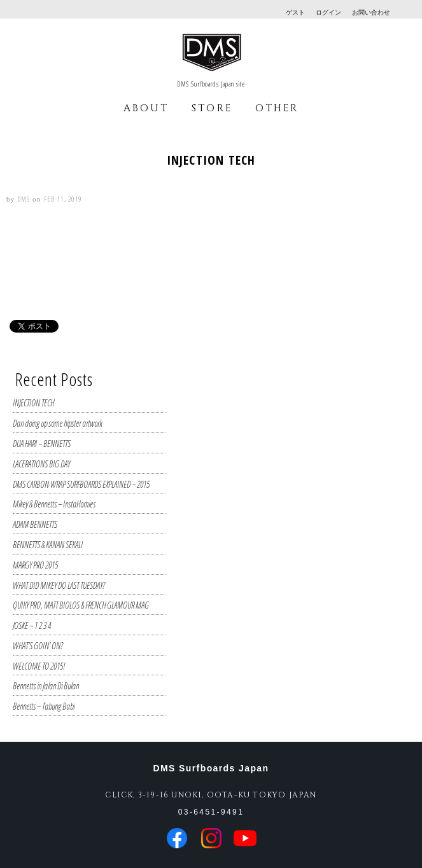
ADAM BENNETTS (35, 524)
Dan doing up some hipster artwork (57, 423)
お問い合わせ (371, 12)
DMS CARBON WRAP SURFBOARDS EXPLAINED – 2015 (81, 484)
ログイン (328, 12)
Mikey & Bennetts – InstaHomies (54, 504)
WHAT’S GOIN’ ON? (38, 646)
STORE (212, 108)
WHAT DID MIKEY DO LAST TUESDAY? (59, 585)
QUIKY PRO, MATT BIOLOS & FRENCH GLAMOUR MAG (81, 605)
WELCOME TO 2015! (39, 666)
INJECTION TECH (33, 403)
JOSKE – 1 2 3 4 (32, 625)
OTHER (277, 108)
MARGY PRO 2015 (35, 565)
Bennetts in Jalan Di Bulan (46, 686)
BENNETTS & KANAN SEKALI (48, 545)
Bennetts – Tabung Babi (44, 706)
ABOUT (146, 108)
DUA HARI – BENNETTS (42, 444)
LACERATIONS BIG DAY (41, 464)
